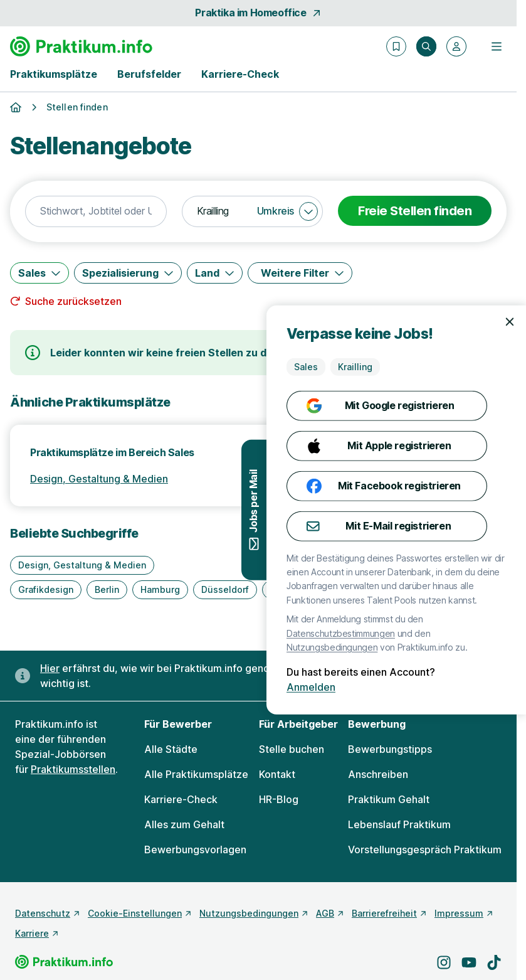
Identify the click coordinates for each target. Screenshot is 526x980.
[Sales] (39, 273)
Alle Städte (171, 749)
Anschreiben (378, 774)
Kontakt (277, 774)
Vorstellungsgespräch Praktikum (425, 850)
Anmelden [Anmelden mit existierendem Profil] (475, 687)
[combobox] (96, 211)
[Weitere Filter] (300, 273)
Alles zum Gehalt (184, 824)
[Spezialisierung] (128, 273)
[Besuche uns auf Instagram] (444, 962)
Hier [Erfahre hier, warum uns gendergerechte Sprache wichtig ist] (50, 668)
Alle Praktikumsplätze (196, 774)
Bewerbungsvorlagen (195, 850)
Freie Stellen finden (415, 211)
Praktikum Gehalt (389, 799)
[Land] (215, 273)
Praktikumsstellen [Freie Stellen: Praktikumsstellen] (73, 769)
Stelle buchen (292, 749)
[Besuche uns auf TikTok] (494, 962)
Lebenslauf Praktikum (399, 824)
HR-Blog (279, 799)
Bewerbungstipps (390, 749)
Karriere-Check (240, 74)
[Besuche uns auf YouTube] (469, 962)
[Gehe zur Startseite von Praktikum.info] (81, 46)
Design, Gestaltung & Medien (99, 479)
